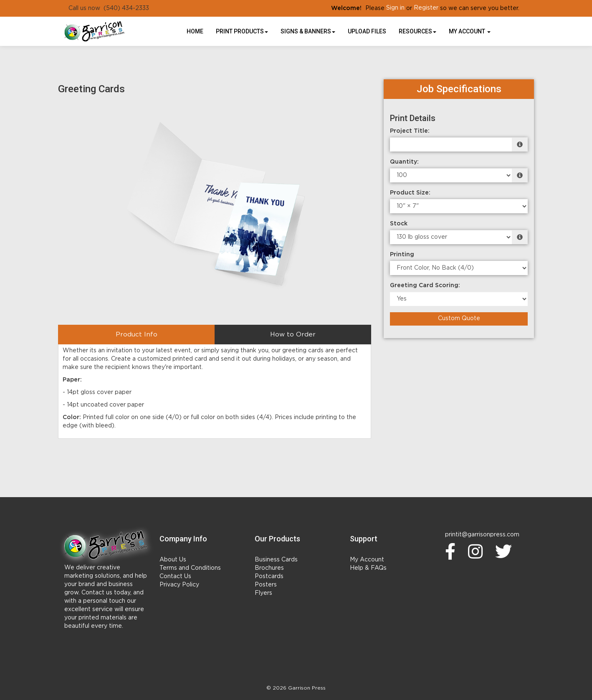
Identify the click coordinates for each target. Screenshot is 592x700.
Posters (266, 585)
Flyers (263, 593)
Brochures (269, 568)
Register (426, 8)
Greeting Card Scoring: (425, 286)
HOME (195, 31)
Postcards (269, 576)
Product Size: (410, 193)
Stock (399, 224)
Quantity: (404, 162)
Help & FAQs (368, 568)
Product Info (137, 335)
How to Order (293, 335)
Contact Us (175, 576)
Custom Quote (459, 318)
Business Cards (276, 560)
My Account (367, 560)
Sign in (395, 8)
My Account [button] (470, 31)
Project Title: (410, 131)
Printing (402, 255)
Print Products (242, 31)
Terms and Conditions (190, 568)
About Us (173, 560)
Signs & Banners (308, 31)
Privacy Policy (179, 585)
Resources (417, 31)
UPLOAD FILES (367, 31)
